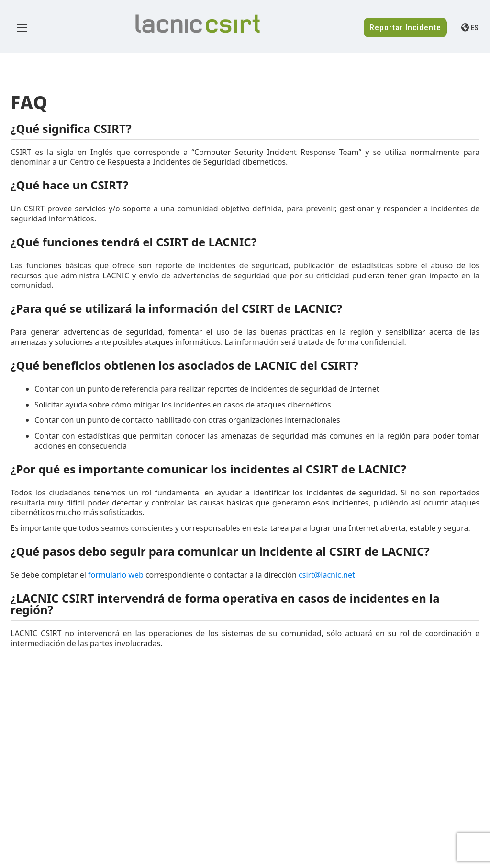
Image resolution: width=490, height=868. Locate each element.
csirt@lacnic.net (327, 575)
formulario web (116, 575)
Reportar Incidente (405, 27)
